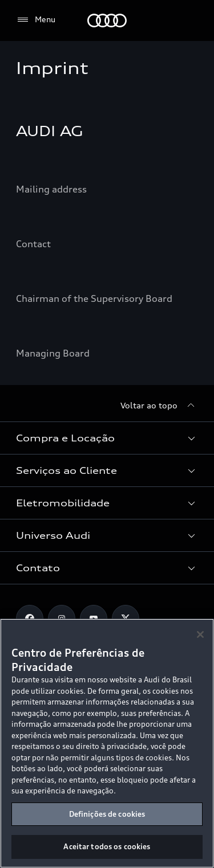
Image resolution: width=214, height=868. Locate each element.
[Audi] (107, 21)
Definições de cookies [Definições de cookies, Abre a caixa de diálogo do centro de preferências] (107, 814)
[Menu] (36, 20)
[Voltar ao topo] (159, 406)
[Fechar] (200, 634)
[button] (107, 438)
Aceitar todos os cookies (107, 846)
